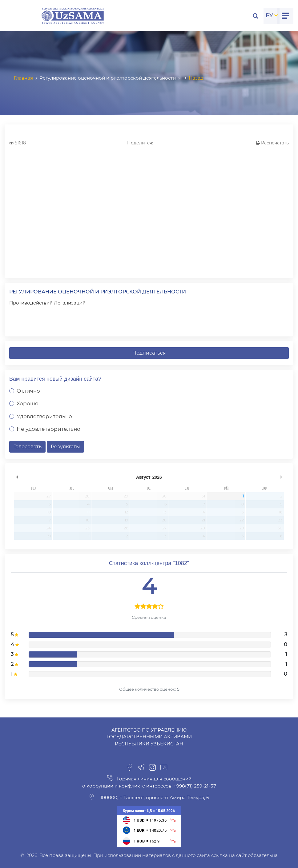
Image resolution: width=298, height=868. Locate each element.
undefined (17, 477)
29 (126, 496)
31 (203, 496)
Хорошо (28, 403)
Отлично (28, 391)
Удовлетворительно (44, 416)
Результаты (65, 447)
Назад (196, 78)
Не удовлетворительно (48, 429)
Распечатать (272, 143)
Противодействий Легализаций (47, 303)
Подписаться (149, 353)
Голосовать (27, 447)
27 (49, 496)
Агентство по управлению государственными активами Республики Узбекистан (149, 737)
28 (87, 496)
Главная (23, 78)
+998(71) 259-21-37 (194, 786)
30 (164, 496)
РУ (269, 15)
